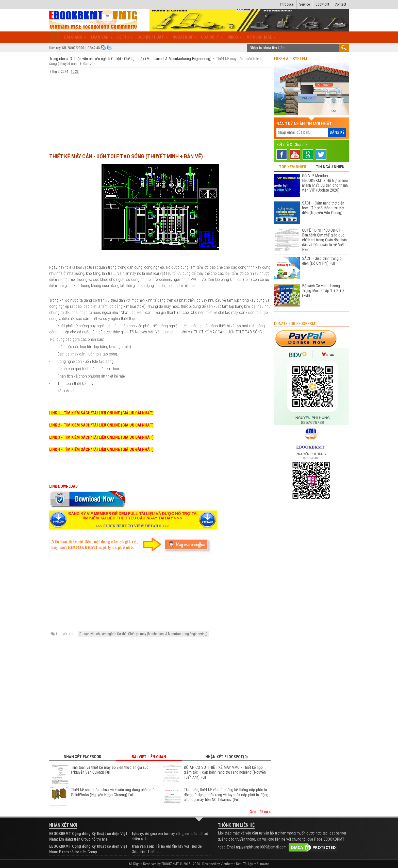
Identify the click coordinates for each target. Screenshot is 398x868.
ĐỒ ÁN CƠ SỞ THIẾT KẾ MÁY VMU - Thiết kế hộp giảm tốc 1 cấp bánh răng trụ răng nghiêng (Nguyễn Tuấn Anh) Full (225, 772)
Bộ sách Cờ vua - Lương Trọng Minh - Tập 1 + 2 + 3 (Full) (323, 291)
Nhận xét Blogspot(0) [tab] (227, 757)
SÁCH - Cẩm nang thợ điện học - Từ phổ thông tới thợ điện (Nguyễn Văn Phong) (323, 208)
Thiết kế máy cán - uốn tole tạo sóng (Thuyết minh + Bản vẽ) (126, 156)
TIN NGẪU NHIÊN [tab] (330, 167)
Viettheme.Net (231, 864)
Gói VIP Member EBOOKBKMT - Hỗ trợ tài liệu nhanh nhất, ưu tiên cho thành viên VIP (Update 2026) (325, 183)
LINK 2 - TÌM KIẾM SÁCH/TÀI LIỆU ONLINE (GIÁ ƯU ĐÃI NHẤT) (101, 425)
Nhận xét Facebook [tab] (82, 757)
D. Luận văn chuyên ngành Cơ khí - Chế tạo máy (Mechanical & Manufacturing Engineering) (140, 59)
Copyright (322, 4)
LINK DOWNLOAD (63, 486)
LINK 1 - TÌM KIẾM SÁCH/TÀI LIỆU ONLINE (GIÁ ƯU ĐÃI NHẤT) (101, 413)
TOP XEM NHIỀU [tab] (293, 167)
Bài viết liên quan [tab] (149, 757)
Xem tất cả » (260, 812)
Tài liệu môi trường (256, 864)
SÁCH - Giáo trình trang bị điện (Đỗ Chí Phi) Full (322, 261)
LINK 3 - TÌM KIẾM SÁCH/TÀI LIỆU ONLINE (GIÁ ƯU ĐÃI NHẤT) (101, 437)
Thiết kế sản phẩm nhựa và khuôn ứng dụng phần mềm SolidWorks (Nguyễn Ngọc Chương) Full (114, 792)
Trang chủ (58, 59)
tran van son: (143, 846)
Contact (341, 4)
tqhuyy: (138, 834)
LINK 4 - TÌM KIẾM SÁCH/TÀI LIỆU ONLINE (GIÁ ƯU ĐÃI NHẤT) (101, 449)
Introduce (287, 4)
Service (305, 4)
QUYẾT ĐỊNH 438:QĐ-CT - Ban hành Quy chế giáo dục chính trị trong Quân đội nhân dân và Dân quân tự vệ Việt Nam (324, 240)
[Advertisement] (160, 111)
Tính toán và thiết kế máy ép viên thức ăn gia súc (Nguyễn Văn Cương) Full (110, 770)
